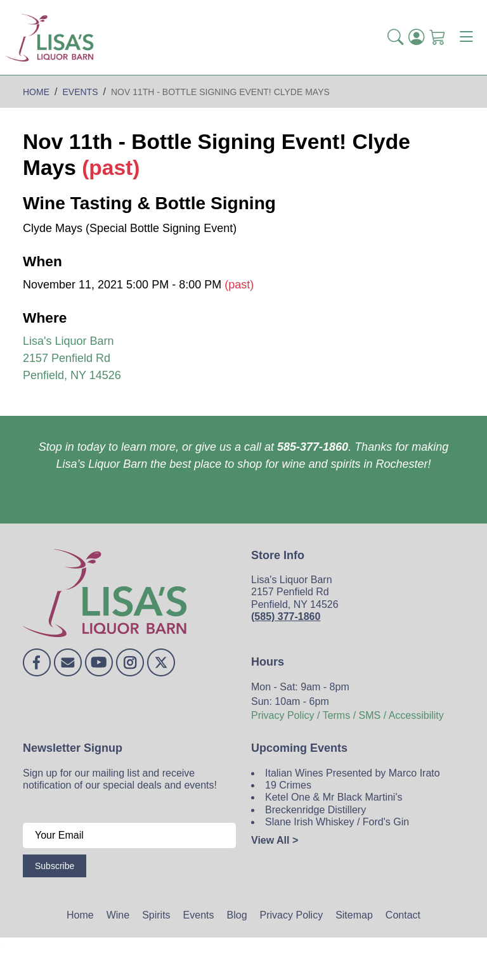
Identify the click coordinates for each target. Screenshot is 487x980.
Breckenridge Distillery (315, 810)
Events (199, 915)
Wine (118, 915)
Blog (237, 915)
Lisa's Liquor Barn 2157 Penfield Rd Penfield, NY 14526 (72, 358)
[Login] (416, 37)
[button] (395, 37)
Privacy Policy (292, 915)
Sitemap (354, 915)
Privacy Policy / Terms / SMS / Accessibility (347, 715)
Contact (403, 915)
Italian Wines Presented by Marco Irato (353, 773)
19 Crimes (288, 785)
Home (80, 915)
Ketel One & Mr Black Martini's (334, 797)
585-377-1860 (313, 447)
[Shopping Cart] (437, 37)
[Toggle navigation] (466, 37)
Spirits (156, 915)
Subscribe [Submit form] (55, 866)
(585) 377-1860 (286, 616)
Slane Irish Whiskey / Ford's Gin (337, 822)
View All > (275, 840)
